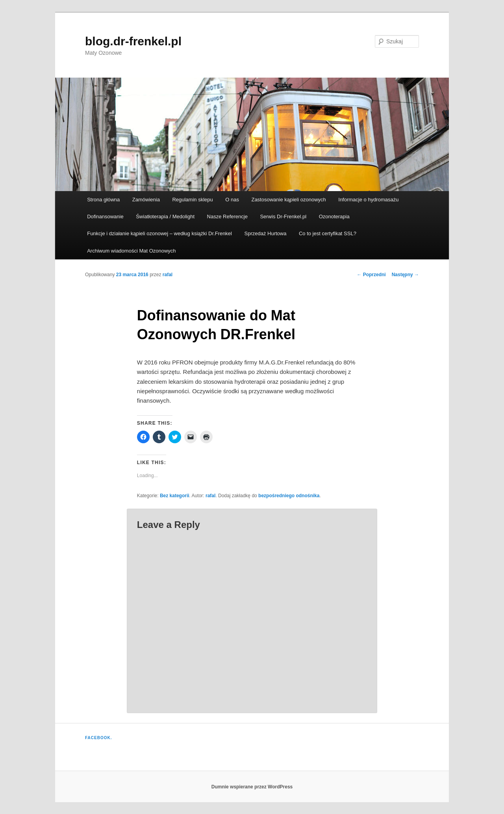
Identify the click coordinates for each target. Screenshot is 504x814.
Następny (405, 275)
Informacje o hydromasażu (368, 200)
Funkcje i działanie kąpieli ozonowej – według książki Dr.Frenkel (159, 233)
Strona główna (103, 200)
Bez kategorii (175, 496)
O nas (232, 200)
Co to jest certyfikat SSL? (328, 233)
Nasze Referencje (227, 217)
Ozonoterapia (334, 217)
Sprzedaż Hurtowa (265, 233)
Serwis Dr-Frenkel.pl (283, 217)
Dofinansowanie (105, 217)
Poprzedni (371, 275)
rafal (168, 275)
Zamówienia (146, 200)
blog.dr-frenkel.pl (133, 41)
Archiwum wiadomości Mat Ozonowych (131, 251)
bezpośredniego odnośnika (289, 496)
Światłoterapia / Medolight (165, 217)
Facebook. (98, 738)
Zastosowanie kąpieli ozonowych (288, 200)
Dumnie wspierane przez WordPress (252, 787)
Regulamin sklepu (192, 200)
